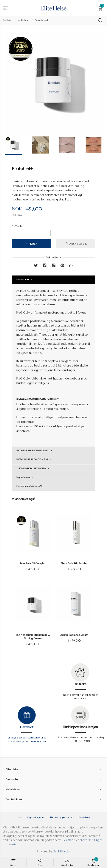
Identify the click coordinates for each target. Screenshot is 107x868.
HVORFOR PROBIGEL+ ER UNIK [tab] (33, 451)
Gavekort (27, 727)
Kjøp (31, 244)
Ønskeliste (76, 244)
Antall (17, 226)
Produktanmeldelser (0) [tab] (29, 486)
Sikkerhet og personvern (61, 817)
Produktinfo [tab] (22, 279)
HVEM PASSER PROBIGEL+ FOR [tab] (32, 459)
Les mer (68, 840)
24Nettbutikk (62, 851)
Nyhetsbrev (84, 817)
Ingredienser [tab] (23, 477)
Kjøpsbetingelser (36, 817)
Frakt (20, 817)
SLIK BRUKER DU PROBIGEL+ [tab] (31, 468)
